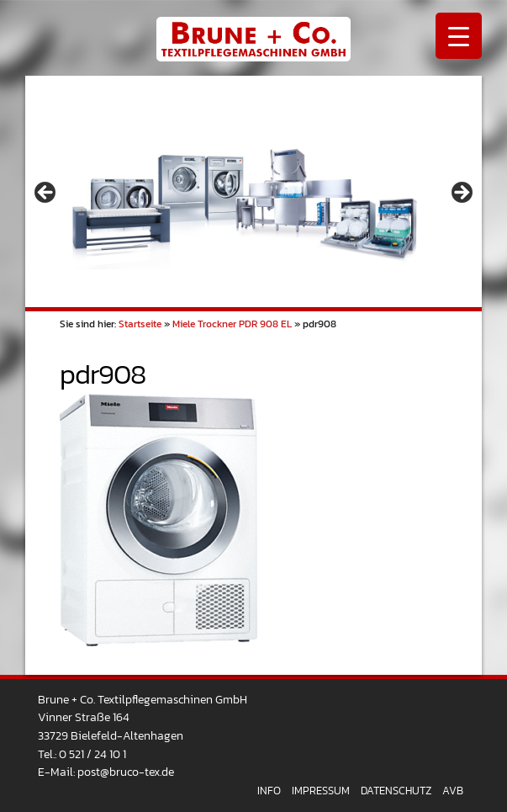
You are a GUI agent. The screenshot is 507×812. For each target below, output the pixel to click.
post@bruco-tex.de (126, 772)
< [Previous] (46, 194)
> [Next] (461, 194)
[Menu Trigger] (459, 36)
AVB (453, 791)
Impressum (321, 791)
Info (269, 791)
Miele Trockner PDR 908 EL (232, 324)
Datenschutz (396, 791)
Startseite (140, 324)
